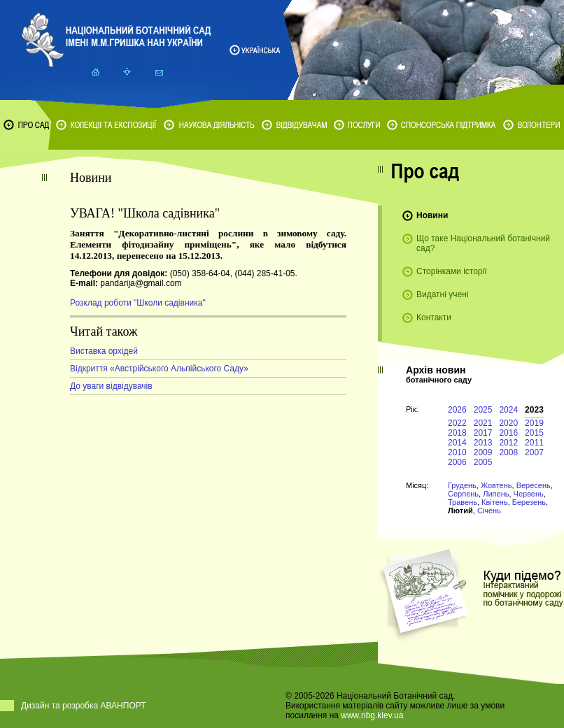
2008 (508, 452)
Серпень (463, 494)
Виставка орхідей (104, 351)
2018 (457, 433)
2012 (508, 443)
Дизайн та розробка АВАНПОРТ (84, 706)
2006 (457, 462)
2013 (483, 443)
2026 (457, 410)
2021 (483, 423)
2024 (508, 410)
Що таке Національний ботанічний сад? (483, 243)
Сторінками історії (452, 271)
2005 (483, 462)
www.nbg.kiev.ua (372, 715)
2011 (534, 443)
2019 (534, 423)
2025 (483, 410)
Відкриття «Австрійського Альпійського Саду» (159, 369)
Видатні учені (442, 294)
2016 (508, 433)
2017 (483, 433)
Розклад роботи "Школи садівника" (138, 303)
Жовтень (496, 485)
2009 (483, 452)
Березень (529, 502)
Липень (496, 494)
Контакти (434, 317)
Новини (432, 215)
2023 (534, 410)
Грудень (462, 485)
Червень (529, 494)
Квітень (495, 502)
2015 (534, 433)
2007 (534, 452)
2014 (457, 443)
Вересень (534, 485)
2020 (508, 423)
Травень (463, 502)
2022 (457, 423)
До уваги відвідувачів (111, 386)
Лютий (460, 511)
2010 (457, 452)
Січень (489, 511)
